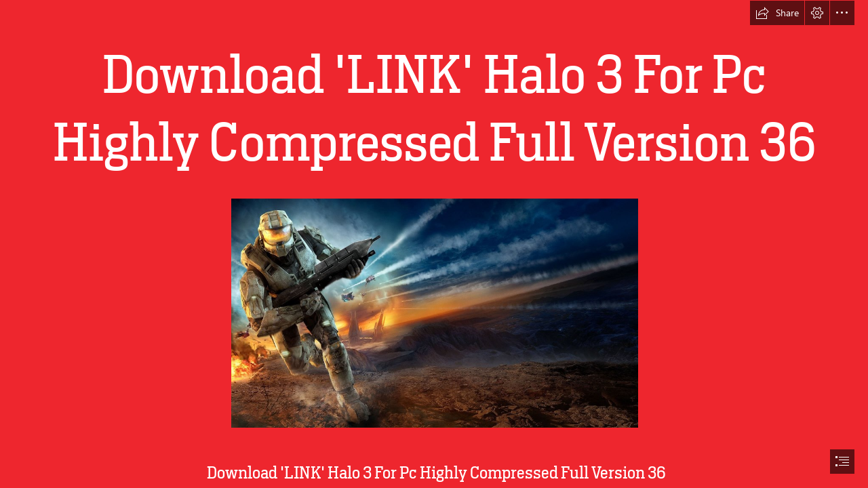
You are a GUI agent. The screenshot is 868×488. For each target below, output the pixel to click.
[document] (434, 244)
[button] (777, 13)
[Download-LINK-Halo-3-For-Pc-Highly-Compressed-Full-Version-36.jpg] (434, 312)
